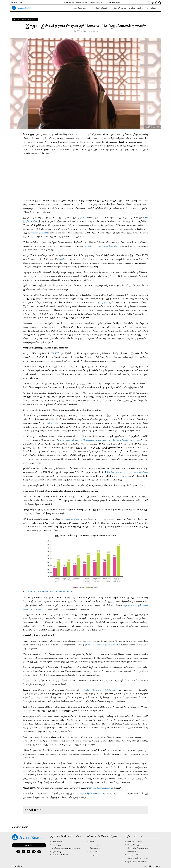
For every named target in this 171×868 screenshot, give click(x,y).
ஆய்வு (123, 476)
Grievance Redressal (60, 855)
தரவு (82, 217)
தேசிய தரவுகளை (41, 233)
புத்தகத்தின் (102, 302)
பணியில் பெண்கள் (135, 841)
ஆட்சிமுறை (94, 851)
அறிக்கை (65, 259)
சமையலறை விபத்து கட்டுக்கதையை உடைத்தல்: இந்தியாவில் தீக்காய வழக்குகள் (100, 440)
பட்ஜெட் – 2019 (133, 855)
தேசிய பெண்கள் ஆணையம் (99, 690)
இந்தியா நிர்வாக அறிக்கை (137, 861)
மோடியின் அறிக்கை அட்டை (138, 845)
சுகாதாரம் (93, 855)
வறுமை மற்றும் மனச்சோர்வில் (102, 246)
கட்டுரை (144, 447)
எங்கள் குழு (57, 845)
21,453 (55, 353)
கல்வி (92, 841)
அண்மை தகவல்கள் (28, 19)
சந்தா (103, 2)
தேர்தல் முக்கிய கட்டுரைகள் (138, 858)
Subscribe (29, 845)
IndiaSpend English (67, 2)
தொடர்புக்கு (57, 851)
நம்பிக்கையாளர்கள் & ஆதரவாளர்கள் (66, 848)
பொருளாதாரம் (95, 845)
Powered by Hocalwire (152, 866)
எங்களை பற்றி (94, 2)
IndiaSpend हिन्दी (82, 2)
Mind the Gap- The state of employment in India (50, 592)
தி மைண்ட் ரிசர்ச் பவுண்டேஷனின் (102, 645)
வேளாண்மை (95, 848)
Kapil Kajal (33, 810)
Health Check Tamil (114, 2)
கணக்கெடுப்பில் (72, 519)
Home (17, 19)
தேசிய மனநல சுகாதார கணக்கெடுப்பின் (128, 472)
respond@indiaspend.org (92, 793)
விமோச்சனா (53, 423)
